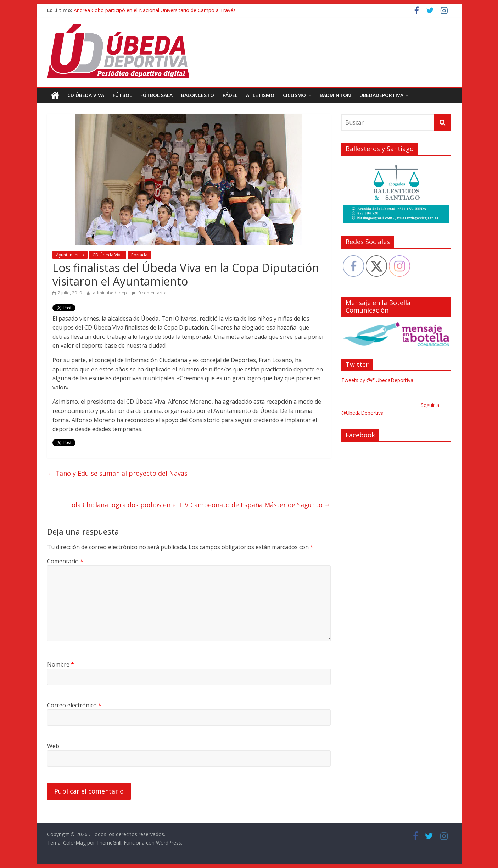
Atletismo (260, 95)
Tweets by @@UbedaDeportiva (377, 380)
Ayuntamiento (70, 255)
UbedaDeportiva (381, 95)
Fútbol (122, 95)
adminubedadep (110, 293)
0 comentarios (149, 293)
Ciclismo (294, 95)
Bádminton (335, 95)
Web (53, 746)
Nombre (61, 664)
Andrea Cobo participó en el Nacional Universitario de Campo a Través (155, 10)
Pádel (230, 95)
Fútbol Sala (156, 95)
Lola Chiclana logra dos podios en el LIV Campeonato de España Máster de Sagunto (199, 505)
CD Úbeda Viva (86, 95)
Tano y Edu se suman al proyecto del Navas (117, 473)
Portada (139, 255)
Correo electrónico (74, 705)
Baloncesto (198, 95)
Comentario (65, 561)
